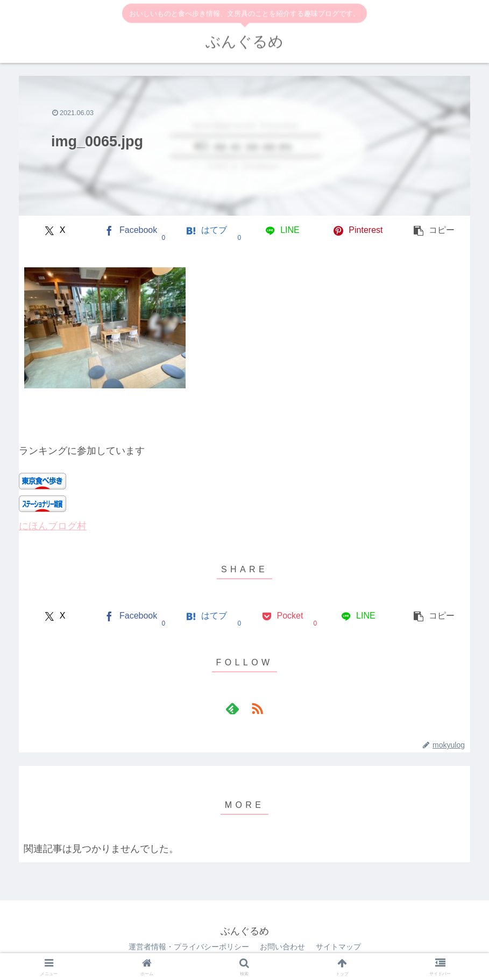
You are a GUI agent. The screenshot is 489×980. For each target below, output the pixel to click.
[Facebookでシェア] (131, 230)
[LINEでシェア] (282, 230)
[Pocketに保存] (282, 616)
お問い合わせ (282, 947)
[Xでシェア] (55, 230)
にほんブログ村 (53, 526)
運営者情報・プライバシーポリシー (189, 947)
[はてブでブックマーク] (207, 230)
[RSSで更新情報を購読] (257, 708)
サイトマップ (338, 947)
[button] (434, 230)
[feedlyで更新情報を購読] (232, 708)
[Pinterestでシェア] (358, 230)
